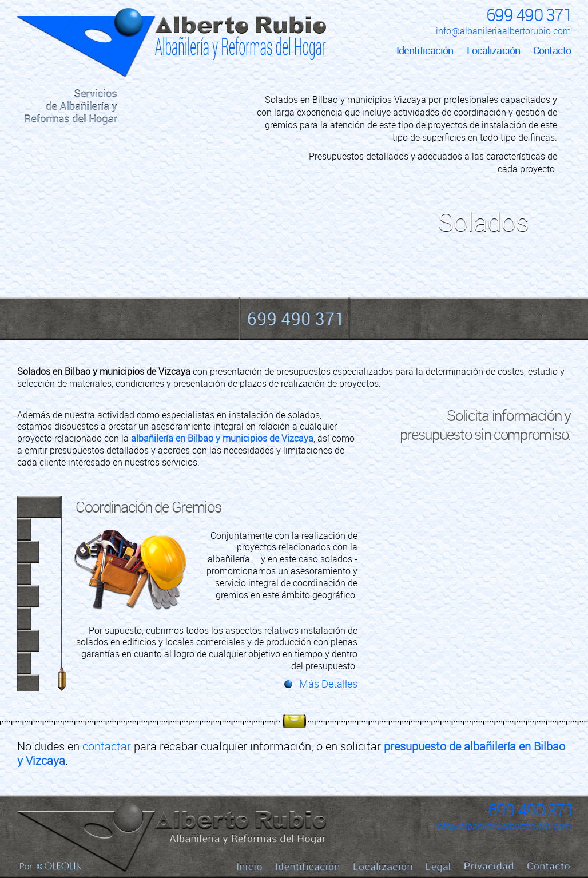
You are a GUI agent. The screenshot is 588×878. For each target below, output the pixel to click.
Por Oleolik (51, 866)
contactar (107, 746)
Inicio (71, 54)
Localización (493, 50)
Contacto (552, 50)
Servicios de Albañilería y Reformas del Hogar (71, 107)
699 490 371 (529, 15)
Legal (438, 867)
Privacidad (489, 866)
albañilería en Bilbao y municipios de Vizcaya (222, 438)
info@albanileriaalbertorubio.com (503, 31)
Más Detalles (328, 684)
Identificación (425, 50)
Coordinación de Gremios (148, 507)
